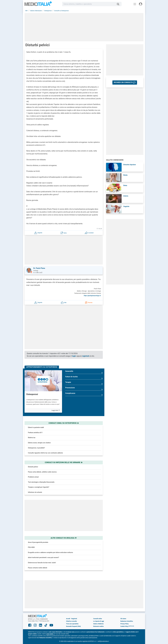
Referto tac (32, 438)
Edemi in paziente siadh (36, 427)
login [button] (74, 356)
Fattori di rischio (84, 378)
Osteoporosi (32, 394)
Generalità (84, 372)
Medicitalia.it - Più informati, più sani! (38, 4)
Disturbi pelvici (33, 467)
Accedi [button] (68, 619)
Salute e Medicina (98, 624)
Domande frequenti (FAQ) (73, 626)
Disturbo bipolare (130, 165)
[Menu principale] (135, 4)
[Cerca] (119, 4)
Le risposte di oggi (99, 621)
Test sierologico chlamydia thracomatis (41, 482)
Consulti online (98, 619)
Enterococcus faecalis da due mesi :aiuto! (42, 563)
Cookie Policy (124, 626)
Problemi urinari (33, 477)
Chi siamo (123, 619)
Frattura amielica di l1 (35, 433)
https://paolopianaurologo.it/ (92, 296)
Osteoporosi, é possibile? (36, 448)
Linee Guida (50, 634)
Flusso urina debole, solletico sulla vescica (42, 472)
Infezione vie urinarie (35, 492)
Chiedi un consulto (71, 621)
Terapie (84, 383)
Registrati (74, 619)
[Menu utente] (141, 4)
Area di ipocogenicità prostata (38, 542)
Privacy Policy (124, 624)
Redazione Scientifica (127, 621)
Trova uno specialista (72, 624)
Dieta (125, 185)
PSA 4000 (31, 547)
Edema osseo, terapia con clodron (39, 443)
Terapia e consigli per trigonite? (39, 487)
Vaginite (126, 206)
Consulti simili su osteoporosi (64, 423)
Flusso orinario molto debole (38, 568)
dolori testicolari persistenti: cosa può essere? (43, 557)
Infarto (126, 196)
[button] (38, 233)
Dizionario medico (98, 626)
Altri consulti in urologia (64, 538)
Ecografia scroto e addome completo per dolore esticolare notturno (50, 552)
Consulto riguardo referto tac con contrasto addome (45, 453)
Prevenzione (84, 389)
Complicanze (84, 394)
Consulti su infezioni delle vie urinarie (64, 462)
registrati (86, 356)
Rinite (125, 175)
